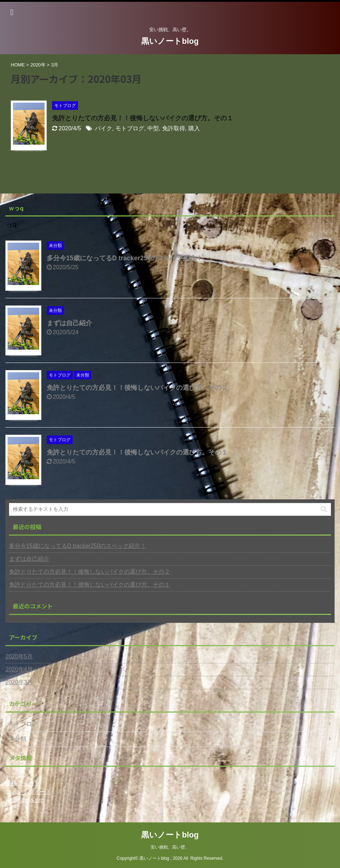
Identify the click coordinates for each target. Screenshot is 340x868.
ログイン (17, 774)
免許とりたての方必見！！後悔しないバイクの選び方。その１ (143, 118)
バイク (104, 128)
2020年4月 (19, 669)
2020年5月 (19, 656)
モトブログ (130, 128)
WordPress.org (24, 800)
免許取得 (174, 128)
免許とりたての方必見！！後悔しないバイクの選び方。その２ (137, 388)
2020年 (38, 65)
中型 (153, 128)
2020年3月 (19, 682)
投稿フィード (23, 783)
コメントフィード (28, 792)
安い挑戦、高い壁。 (170, 847)
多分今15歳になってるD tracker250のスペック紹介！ (125, 258)
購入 (194, 128)
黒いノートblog (170, 41)
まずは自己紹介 (69, 323)
